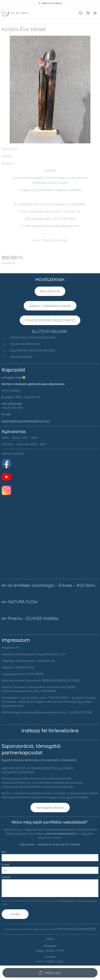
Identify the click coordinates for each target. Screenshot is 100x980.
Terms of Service (88, 901)
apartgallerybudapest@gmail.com (26, 421)
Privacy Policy (66, 901)
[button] (81, 13)
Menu (95, 13)
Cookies (50, 939)
